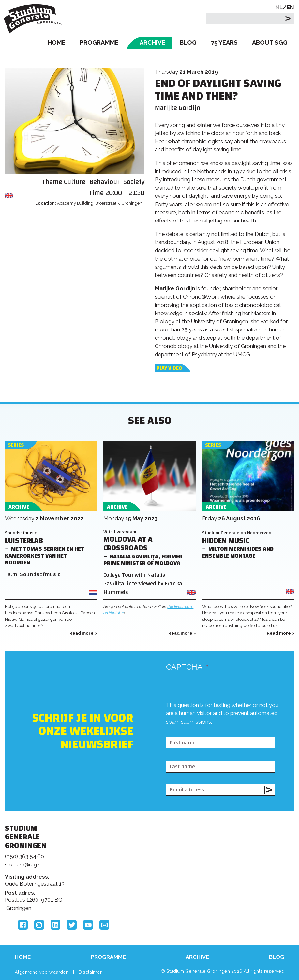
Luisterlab (24, 541)
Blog (188, 43)
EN (290, 7)
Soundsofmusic (21, 533)
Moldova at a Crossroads (128, 544)
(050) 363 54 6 (23, 856)
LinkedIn (55, 925)
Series (16, 445)
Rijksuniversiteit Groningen (239, 852)
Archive (152, 43)
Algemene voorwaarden (42, 972)
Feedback (146, 861)
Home (57, 43)
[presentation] (216, 731)
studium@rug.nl (23, 865)
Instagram (39, 925)
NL (279, 7)
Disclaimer (90, 972)
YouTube (88, 925)
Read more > (83, 633)
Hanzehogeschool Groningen (239, 879)
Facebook (23, 925)
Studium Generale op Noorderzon (237, 533)
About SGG (270, 43)
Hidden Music (226, 541)
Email (104, 925)
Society (134, 182)
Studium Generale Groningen (34, 19)
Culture (75, 182)
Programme (99, 43)
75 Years (224, 43)
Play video (169, 368)
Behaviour (104, 182)
